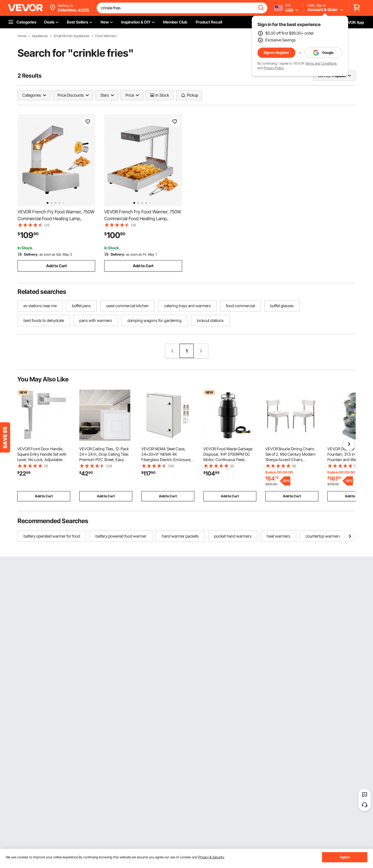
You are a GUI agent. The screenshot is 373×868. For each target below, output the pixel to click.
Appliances (40, 36)
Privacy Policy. (274, 68)
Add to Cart (57, 266)
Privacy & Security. (211, 857)
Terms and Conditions (321, 63)
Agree (345, 857)
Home (22, 36)
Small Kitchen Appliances (72, 36)
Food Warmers (106, 36)
